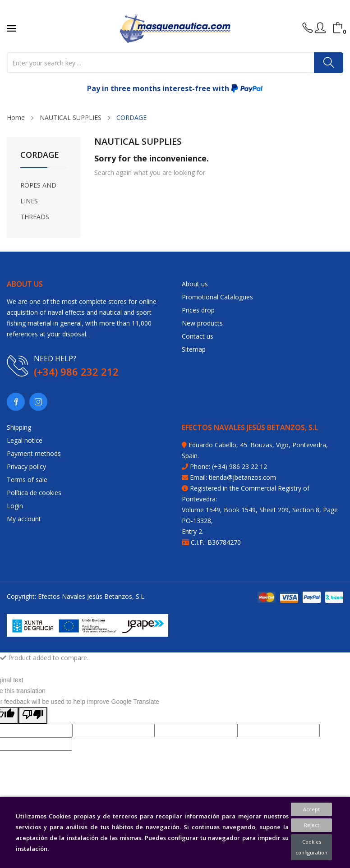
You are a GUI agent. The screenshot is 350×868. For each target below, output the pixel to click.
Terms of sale (27, 480)
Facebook (16, 402)
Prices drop (198, 310)
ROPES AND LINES (38, 193)
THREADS (35, 217)
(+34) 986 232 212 (76, 372)
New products (202, 323)
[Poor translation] (33, 715)
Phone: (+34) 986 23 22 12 (228, 466)
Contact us (198, 336)
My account (24, 519)
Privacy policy (26, 466)
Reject (312, 825)
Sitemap (194, 349)
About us (195, 284)
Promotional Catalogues (217, 297)
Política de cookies (34, 493)
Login (15, 506)
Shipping (19, 427)
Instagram (38, 402)
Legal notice (25, 440)
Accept (311, 809)
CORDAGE (40, 155)
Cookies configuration (311, 847)
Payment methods (34, 453)
